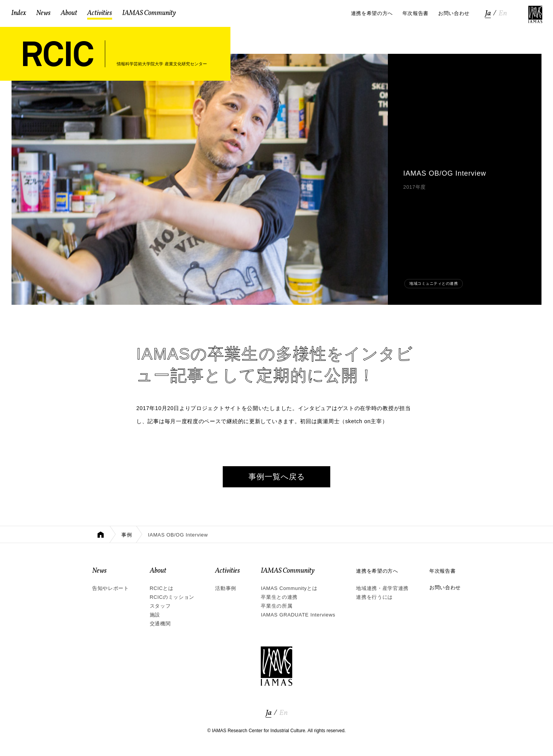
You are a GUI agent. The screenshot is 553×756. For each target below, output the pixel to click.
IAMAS (535, 14)
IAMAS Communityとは (289, 588)
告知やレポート (111, 588)
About (158, 571)
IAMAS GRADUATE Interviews (298, 615)
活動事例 (226, 588)
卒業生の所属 (276, 606)
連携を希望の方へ (377, 571)
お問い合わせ (445, 587)
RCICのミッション (172, 597)
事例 (127, 535)
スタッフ (160, 606)
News (99, 571)
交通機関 (160, 624)
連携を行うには (374, 597)
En (503, 13)
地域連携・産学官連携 (382, 588)
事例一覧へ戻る (277, 477)
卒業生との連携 (279, 597)
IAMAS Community (288, 571)
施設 (155, 615)
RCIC (58, 54)
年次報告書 (442, 571)
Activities (228, 571)
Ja (488, 13)
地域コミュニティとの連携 (434, 283)
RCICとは (162, 588)
